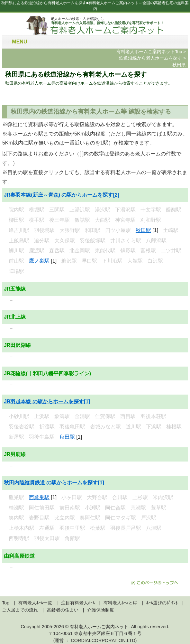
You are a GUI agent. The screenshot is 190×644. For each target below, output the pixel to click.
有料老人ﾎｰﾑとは (120, 603)
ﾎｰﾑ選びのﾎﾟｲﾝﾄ (162, 603)
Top (6, 603)
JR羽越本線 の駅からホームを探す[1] (47, 401)
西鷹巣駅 (39, 497)
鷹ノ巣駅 (39, 261)
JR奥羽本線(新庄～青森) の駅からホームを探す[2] (62, 195)
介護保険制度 (101, 610)
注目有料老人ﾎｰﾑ (78, 603)
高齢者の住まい (63, 610)
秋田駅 (143, 230)
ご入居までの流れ (20, 610)
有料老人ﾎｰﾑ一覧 (35, 603)
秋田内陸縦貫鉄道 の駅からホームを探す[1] (54, 483)
